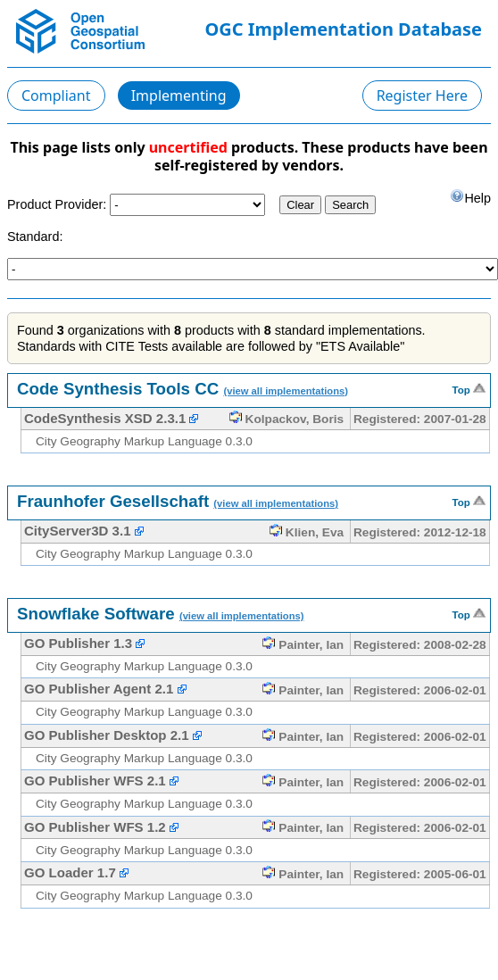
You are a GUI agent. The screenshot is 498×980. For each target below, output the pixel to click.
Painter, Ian (303, 645)
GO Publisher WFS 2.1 (95, 781)
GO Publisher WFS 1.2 (95, 827)
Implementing (179, 96)
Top (469, 388)
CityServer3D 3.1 (78, 531)
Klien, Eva (307, 532)
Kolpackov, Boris (286, 419)
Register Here (422, 96)
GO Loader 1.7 (70, 872)
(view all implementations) (286, 391)
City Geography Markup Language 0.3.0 (144, 441)
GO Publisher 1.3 (78, 643)
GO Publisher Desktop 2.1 (107, 735)
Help (470, 197)
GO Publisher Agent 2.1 (99, 689)
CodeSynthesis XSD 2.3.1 (105, 418)
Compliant (56, 96)
